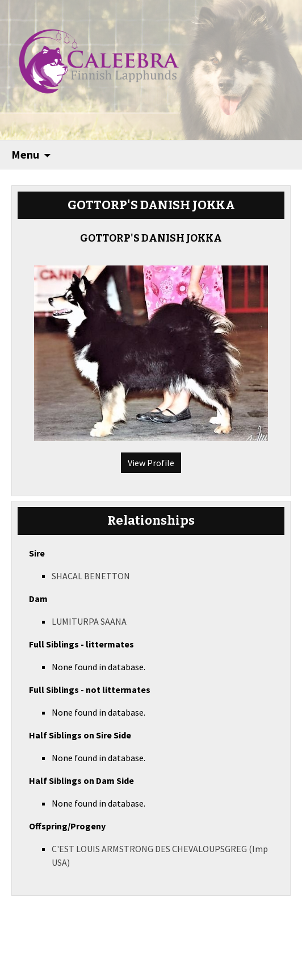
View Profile (151, 463)
